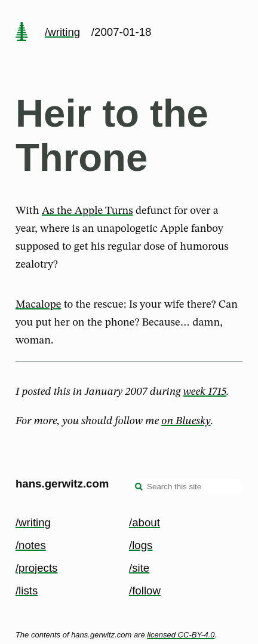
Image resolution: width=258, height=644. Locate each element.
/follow (145, 591)
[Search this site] (186, 486)
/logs (141, 545)
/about (145, 522)
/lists (27, 591)
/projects (37, 568)
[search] (139, 487)
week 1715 (205, 392)
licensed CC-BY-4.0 (181, 635)
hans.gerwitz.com (62, 484)
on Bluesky (186, 421)
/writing (62, 32)
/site (139, 568)
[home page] (21, 33)
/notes (31, 545)
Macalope (38, 305)
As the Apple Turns (87, 211)
